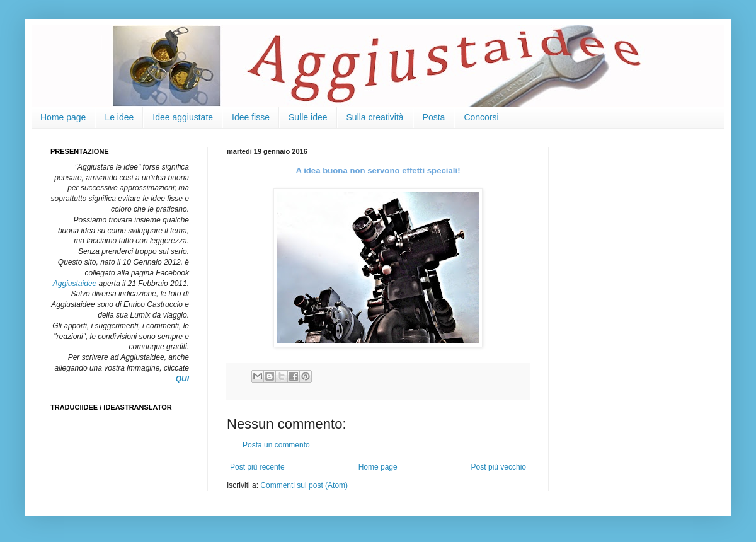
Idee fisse (251, 117)
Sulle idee (308, 117)
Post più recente (257, 467)
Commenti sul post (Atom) (304, 485)
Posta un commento (276, 445)
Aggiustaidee (75, 284)
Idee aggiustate (183, 117)
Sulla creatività (375, 117)
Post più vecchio (499, 467)
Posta (434, 117)
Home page (63, 117)
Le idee (119, 117)
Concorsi (481, 117)
